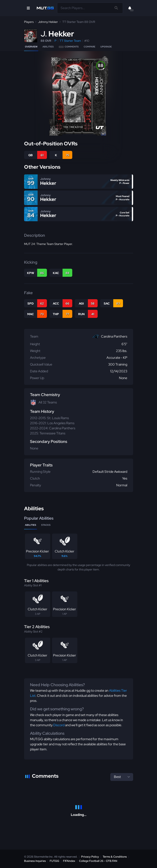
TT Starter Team (70, 41)
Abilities (48, 47)
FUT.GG (54, 861)
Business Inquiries (35, 861)
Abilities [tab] (31, 525)
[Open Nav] (28, 8)
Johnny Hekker (48, 22)
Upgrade (106, 47)
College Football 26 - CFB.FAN (98, 861)
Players (29, 22)
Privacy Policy (90, 857)
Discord (59, 725)
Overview (31, 47)
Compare (89, 47)
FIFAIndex (69, 861)
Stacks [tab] (46, 525)
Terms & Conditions (115, 857)
